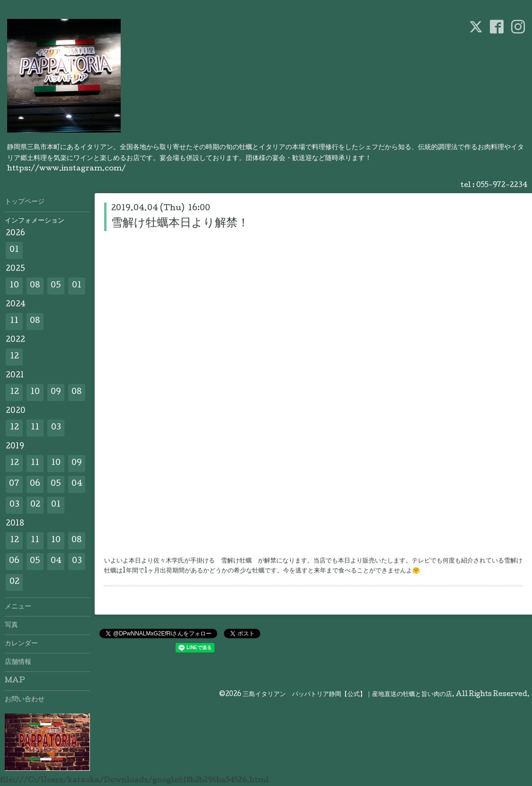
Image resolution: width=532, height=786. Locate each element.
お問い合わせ (25, 700)
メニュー (18, 607)
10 (14, 286)
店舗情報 (18, 662)
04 (77, 484)
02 (35, 505)
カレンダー (21, 644)
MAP (15, 681)
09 (56, 392)
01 (14, 250)
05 (56, 286)
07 (14, 484)
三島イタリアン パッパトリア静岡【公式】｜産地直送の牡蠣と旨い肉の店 (347, 695)
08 (35, 286)
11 (14, 321)
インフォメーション (35, 221)
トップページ (25, 202)
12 (14, 357)
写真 (11, 625)
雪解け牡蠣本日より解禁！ (180, 224)
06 (35, 484)
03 (56, 428)
